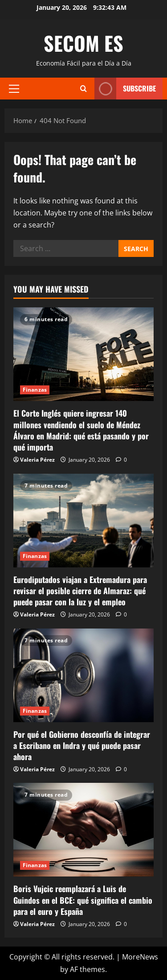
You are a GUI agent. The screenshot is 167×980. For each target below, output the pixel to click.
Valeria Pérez (37, 460)
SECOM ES (83, 43)
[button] (14, 88)
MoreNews (140, 957)
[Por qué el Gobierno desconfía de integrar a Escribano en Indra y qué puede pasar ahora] (83, 675)
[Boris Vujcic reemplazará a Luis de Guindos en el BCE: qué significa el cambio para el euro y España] (83, 830)
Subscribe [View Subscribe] (125, 89)
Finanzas (35, 390)
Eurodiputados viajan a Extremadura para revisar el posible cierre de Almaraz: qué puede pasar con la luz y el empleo (80, 591)
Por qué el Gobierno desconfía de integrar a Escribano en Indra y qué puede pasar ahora (82, 745)
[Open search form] (83, 89)
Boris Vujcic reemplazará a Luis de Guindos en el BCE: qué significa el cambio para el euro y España (83, 900)
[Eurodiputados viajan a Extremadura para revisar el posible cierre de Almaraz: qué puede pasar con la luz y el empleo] (83, 521)
